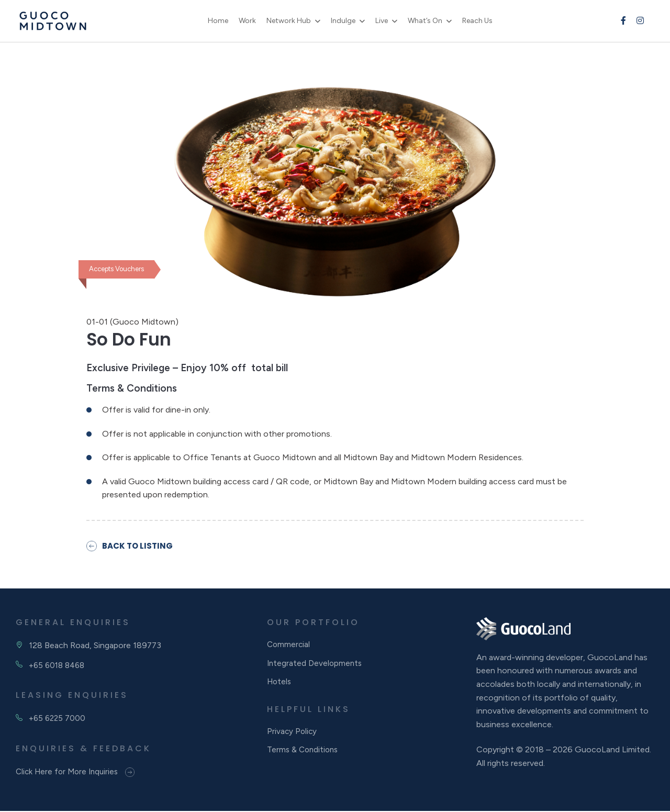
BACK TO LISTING (131, 546)
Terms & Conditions (304, 756)
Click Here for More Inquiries (78, 773)
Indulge (347, 21)
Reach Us (482, 21)
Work (252, 21)
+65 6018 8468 (59, 666)
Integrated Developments (316, 666)
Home (222, 21)
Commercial (289, 646)
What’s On (429, 21)
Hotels (280, 686)
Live (386, 21)
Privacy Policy (293, 736)
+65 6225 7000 (58, 719)
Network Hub (293, 21)
